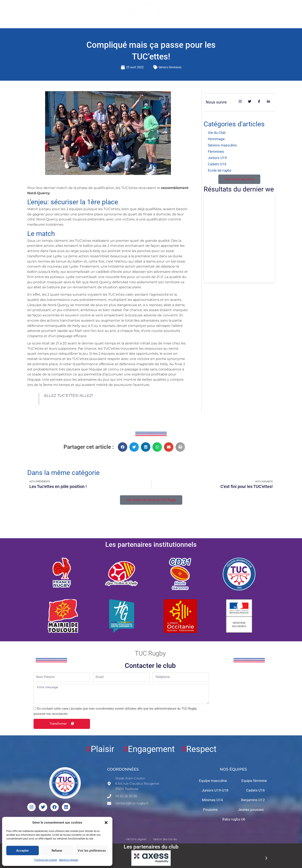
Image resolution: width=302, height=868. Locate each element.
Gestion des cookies (165, 840)
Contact (242, 12)
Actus (198, 12)
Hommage (216, 139)
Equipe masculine (213, 782)
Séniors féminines (170, 67)
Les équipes (90, 12)
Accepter (22, 851)
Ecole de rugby (220, 170)
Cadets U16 (217, 164)
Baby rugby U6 (234, 820)
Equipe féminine (254, 782)
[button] (106, 823)
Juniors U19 (217, 158)
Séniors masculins (222, 145)
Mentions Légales (136, 840)
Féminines (216, 151)
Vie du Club (217, 133)
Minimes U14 (212, 801)
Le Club (65, 12)
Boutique (219, 12)
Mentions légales (69, 860)
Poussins (210, 811)
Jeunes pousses (251, 811)
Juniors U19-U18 (215, 792)
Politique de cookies (46, 860)
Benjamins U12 (253, 801)
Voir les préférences (92, 851)
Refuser (57, 851)
